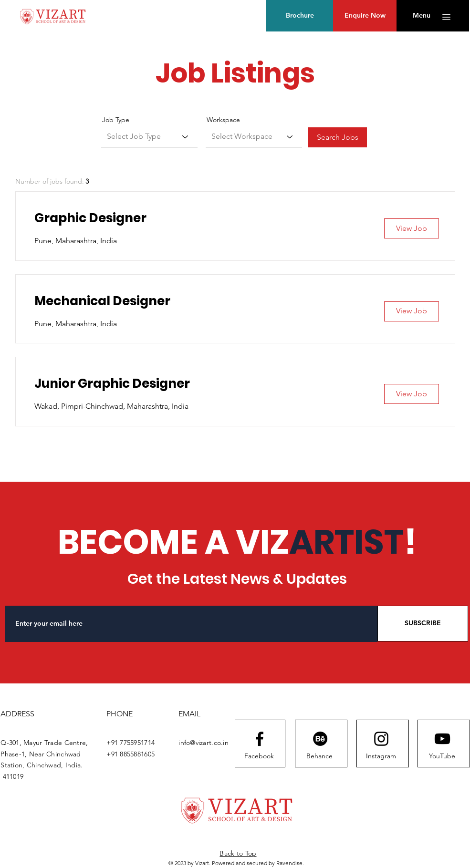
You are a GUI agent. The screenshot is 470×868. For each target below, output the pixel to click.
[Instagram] (381, 756)
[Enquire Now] (365, 16)
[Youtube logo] (442, 739)
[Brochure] (300, 16)
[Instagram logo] (381, 739)
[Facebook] (259, 756)
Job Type (116, 120)
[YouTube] (442, 756)
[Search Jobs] (338, 137)
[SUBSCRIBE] (423, 624)
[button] (422, 16)
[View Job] (412, 228)
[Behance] (319, 756)
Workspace (223, 120)
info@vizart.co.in (204, 743)
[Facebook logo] (260, 739)
